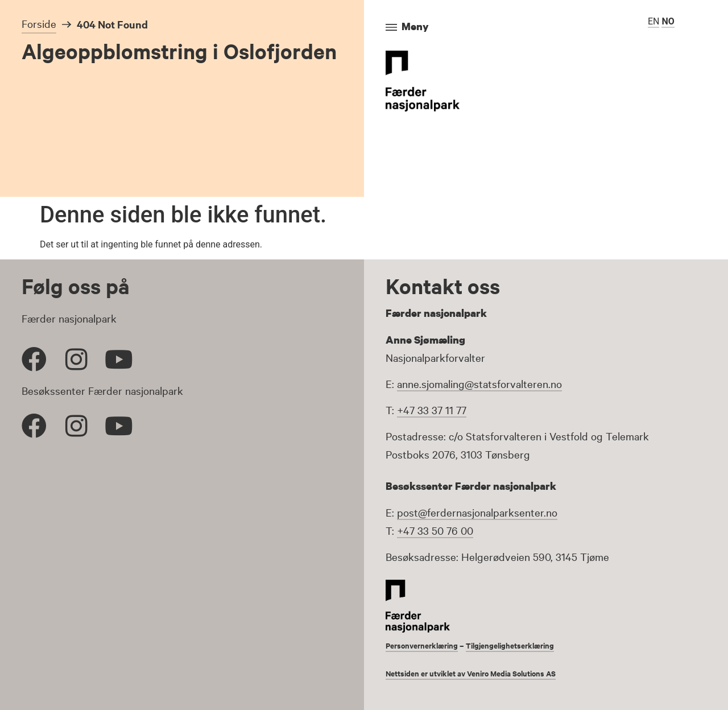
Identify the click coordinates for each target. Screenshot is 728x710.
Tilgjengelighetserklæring (522, 645)
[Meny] (391, 27)
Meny (415, 26)
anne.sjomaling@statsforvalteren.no (479, 383)
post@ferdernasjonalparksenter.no (477, 512)
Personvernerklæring (425, 645)
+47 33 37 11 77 (432, 410)
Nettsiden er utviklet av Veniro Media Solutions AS (479, 672)
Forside (39, 23)
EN (654, 21)
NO (668, 21)
